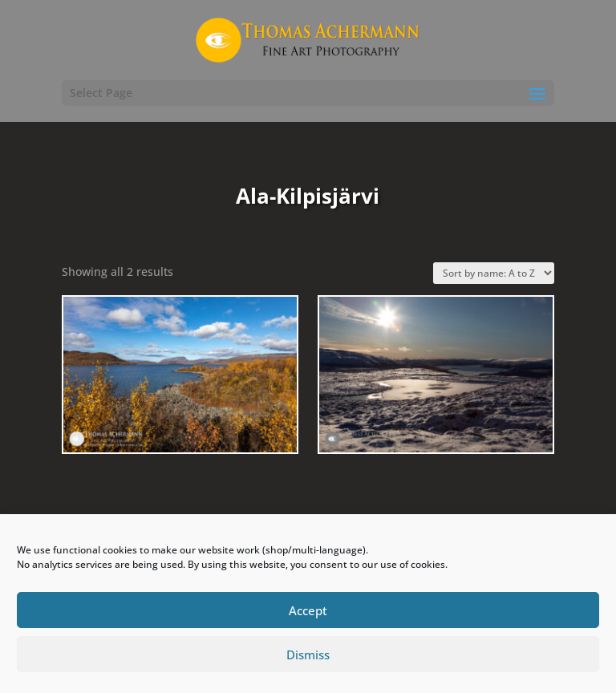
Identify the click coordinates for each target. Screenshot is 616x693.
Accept (308, 610)
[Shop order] (494, 273)
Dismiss (308, 654)
